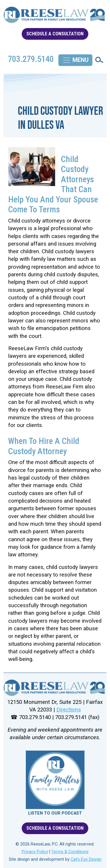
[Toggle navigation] (75, 60)
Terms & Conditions (70, 852)
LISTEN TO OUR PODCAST (55, 813)
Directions (69, 710)
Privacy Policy (35, 852)
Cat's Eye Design (86, 859)
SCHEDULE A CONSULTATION (55, 34)
